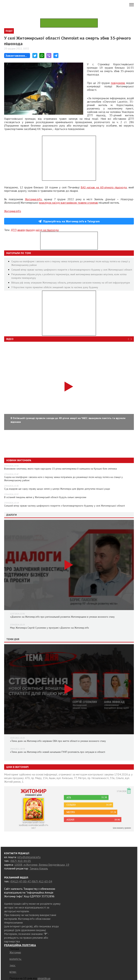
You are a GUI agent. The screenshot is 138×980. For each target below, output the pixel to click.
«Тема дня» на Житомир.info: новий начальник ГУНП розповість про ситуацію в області (58, 752)
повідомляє (118, 83)
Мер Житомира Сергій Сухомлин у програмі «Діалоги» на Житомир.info (50, 628)
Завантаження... (16, 56)
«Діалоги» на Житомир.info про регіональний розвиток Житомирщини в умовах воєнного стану (62, 617)
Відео (10, 339)
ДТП (14, 230)
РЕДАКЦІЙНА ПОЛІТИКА (20, 945)
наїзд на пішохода (47, 230)
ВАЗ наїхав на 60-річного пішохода (104, 187)
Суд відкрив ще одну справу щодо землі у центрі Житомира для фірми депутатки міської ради (57, 489)
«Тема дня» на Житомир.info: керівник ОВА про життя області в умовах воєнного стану (58, 741)
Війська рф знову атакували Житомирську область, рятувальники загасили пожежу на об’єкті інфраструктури (71, 283)
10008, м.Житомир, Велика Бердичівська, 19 (42, 865)
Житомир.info (33, 199)
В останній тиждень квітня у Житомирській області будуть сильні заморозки (45, 497)
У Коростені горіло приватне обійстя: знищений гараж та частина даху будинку (55, 287)
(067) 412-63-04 (42, 881)
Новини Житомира (19, 460)
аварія (21, 230)
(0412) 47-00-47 (20, 881)
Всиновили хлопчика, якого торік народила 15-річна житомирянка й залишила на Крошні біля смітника (60, 469)
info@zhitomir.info (29, 857)
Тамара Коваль (39, 868)
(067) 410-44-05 (21, 861)
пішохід (30, 230)
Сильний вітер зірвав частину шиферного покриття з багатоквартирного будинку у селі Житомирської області (72, 270)
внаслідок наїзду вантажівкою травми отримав (69, 203)
